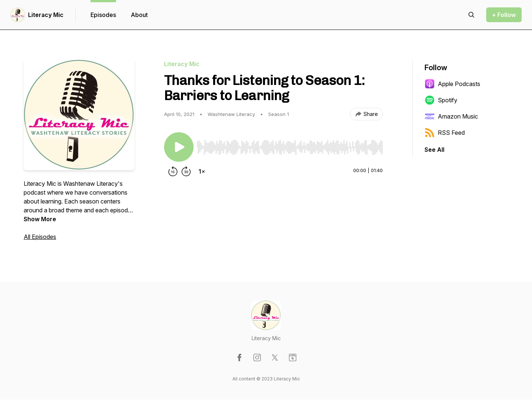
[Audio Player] (290, 145)
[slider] (290, 147)
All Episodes (40, 237)
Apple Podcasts (452, 84)
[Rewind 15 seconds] (173, 171)
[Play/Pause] (179, 147)
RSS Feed (445, 133)
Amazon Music (451, 116)
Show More (40, 219)
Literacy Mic (46, 15)
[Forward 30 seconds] (186, 171)
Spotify (441, 100)
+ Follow (504, 15)
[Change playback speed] (202, 171)
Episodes (103, 15)
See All (434, 150)
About (139, 15)
